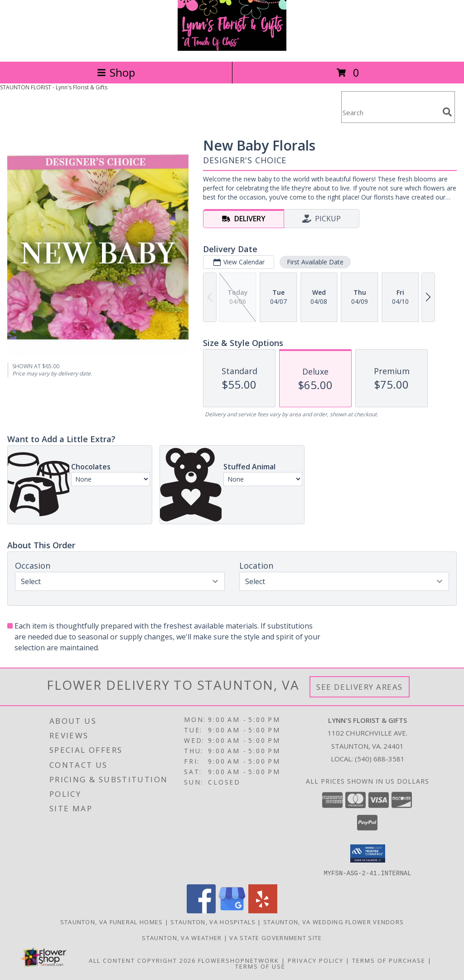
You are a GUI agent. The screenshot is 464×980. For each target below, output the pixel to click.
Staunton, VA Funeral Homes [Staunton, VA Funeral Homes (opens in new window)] (112, 921)
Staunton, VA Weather (182, 937)
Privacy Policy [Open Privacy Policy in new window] (316, 960)
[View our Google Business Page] (232, 910)
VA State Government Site (275, 937)
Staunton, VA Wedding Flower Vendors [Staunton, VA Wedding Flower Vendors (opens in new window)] (334, 921)
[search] (447, 112)
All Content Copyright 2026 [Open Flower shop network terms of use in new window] (142, 960)
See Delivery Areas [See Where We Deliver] (360, 687)
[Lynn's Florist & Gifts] (232, 48)
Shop (116, 72)
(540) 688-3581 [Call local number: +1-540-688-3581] (380, 759)
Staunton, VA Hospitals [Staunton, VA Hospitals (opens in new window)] (213, 921)
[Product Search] (390, 113)
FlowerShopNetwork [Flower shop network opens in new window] (239, 960)
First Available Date (315, 262)
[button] (368, 853)
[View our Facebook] (201, 910)
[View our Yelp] (263, 910)
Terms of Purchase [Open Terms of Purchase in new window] (389, 960)
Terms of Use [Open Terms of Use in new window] (260, 966)
